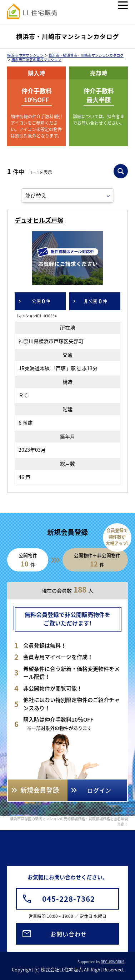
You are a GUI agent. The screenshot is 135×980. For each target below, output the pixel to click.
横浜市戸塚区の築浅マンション (36, 60)
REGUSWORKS (112, 962)
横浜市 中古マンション (25, 55)
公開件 (41, 301)
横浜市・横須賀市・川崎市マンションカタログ (86, 55)
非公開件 (96, 301)
